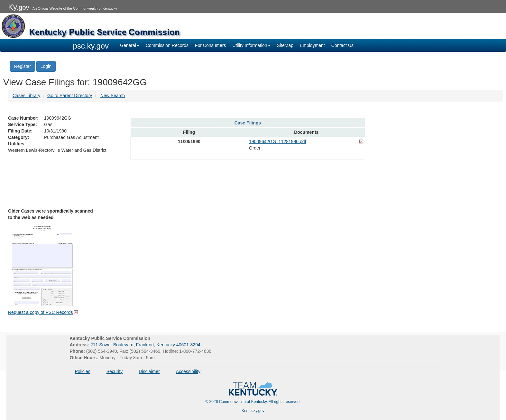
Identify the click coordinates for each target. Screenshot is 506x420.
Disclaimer (149, 371)
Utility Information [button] (251, 45)
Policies (83, 371)
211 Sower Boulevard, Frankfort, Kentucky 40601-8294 (145, 345)
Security (115, 371)
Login (46, 66)
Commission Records (167, 45)
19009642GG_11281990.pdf (278, 142)
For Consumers (210, 45)
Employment (312, 45)
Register (23, 66)
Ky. (19, 7)
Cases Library (26, 96)
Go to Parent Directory (70, 96)
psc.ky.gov (91, 46)
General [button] (130, 45)
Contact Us (342, 45)
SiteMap (285, 45)
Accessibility (188, 371)
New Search (113, 96)
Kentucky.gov (253, 411)
